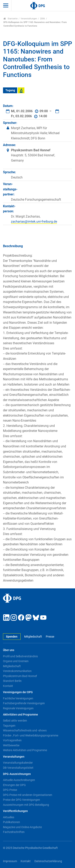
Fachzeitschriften (14, 832)
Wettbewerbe (11, 745)
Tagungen (9, 726)
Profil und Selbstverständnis (20, 656)
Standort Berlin (12, 681)
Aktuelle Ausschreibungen (19, 780)
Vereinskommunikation (17, 671)
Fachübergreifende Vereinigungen (24, 703)
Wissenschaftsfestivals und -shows (25, 730)
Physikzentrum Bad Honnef (20, 676)
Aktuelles (9, 817)
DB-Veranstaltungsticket (18, 768)
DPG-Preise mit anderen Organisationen (28, 795)
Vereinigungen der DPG (18, 692)
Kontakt (8, 686)
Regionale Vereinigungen (18, 708)
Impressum (10, 861)
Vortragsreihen (12, 740)
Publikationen (11, 822)
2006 (42, 19)
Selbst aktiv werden (15, 721)
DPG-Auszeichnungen (17, 774)
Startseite (10, 19)
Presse (50, 637)
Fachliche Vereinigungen (18, 698)
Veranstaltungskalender (18, 763)
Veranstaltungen (29, 19)
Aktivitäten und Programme (20, 715)
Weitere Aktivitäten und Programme (25, 750)
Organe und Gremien (16, 661)
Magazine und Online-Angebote (22, 827)
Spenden (12, 637)
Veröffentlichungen (15, 811)
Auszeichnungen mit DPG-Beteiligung (26, 805)
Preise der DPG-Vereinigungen (21, 800)
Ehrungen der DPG (14, 785)
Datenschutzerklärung (48, 861)
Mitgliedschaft (33, 637)
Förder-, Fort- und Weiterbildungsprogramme (31, 735)
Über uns (9, 650)
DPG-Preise (10, 790)
